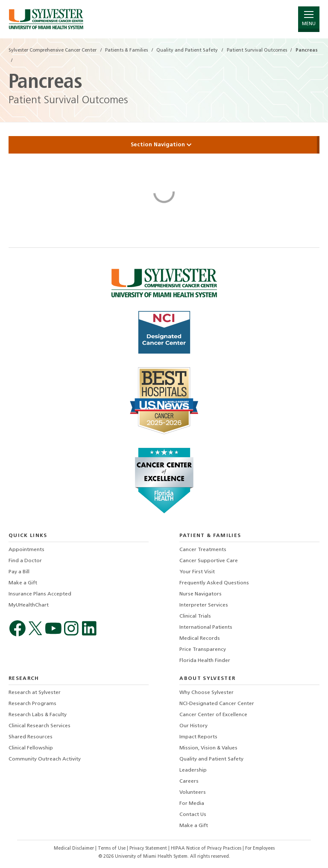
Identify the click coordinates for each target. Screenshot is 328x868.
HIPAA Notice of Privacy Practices (207, 849)
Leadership (193, 770)
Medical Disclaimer (75, 849)
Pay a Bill (19, 572)
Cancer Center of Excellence (213, 715)
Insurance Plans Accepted (40, 594)
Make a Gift (23, 583)
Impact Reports (198, 737)
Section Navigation (164, 145)
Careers (189, 781)
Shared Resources (31, 737)
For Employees (260, 849)
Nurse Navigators (201, 594)
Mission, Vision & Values (208, 748)
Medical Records (200, 639)
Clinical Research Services (40, 726)
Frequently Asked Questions (214, 583)
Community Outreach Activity (45, 759)
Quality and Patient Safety (211, 759)
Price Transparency (203, 650)
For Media (192, 804)
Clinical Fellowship (31, 748)
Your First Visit (197, 572)
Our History (193, 726)
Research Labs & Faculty (38, 715)
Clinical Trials (195, 616)
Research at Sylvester (35, 693)
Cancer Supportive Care (209, 561)
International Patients (206, 627)
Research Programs (32, 704)
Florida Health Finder (205, 661)
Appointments (26, 550)
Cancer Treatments (203, 550)
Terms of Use (112, 849)
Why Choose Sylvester (206, 693)
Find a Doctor (25, 561)
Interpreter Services (204, 605)
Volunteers (193, 793)
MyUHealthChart (29, 605)
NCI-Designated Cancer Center (217, 704)
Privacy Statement (149, 849)
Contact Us (193, 815)
